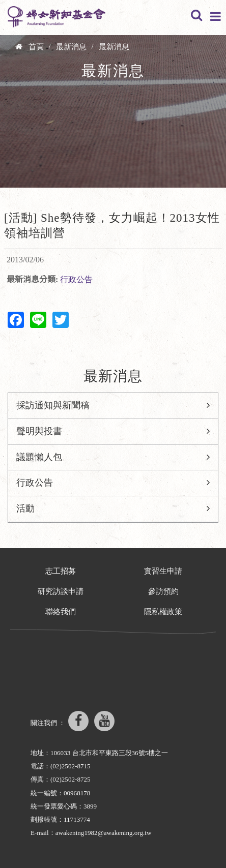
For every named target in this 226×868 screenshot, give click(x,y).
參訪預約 (163, 591)
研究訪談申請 (61, 591)
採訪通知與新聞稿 (53, 405)
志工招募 (61, 571)
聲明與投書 (39, 431)
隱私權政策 (163, 612)
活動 (25, 508)
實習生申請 (163, 571)
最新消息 (71, 47)
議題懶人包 (39, 457)
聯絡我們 (61, 612)
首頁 (36, 47)
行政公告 (76, 279)
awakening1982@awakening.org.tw (104, 833)
